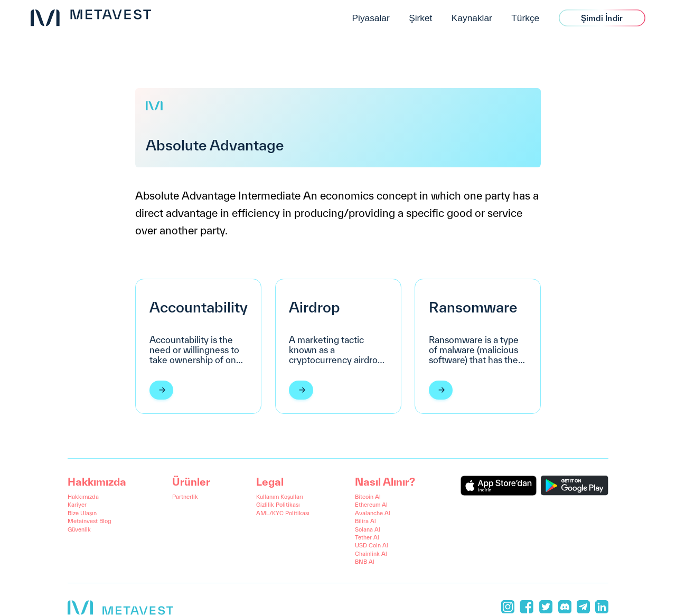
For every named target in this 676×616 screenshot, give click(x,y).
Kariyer (77, 505)
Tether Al (367, 537)
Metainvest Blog (90, 521)
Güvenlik (79, 529)
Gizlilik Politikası (278, 505)
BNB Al (365, 562)
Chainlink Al (371, 554)
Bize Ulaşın (82, 513)
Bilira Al (365, 521)
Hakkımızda (83, 497)
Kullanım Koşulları (280, 497)
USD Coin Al (372, 545)
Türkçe (525, 18)
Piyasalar (370, 18)
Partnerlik (185, 497)
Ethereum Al (371, 505)
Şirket (420, 18)
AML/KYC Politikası (283, 513)
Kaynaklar (472, 18)
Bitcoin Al (368, 497)
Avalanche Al (373, 513)
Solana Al (368, 529)
